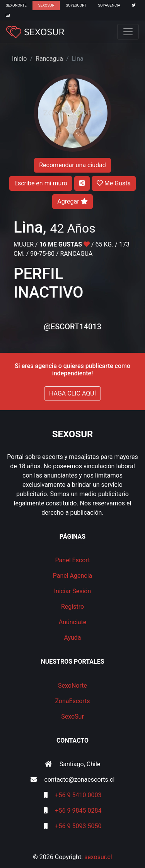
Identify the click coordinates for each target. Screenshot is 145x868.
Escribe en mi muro (41, 183)
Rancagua (49, 59)
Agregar (72, 201)
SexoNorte (16, 5)
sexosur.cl (98, 857)
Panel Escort (73, 560)
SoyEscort (76, 5)
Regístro (72, 607)
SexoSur (46, 5)
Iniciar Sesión (73, 591)
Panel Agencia (73, 576)
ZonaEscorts (72, 701)
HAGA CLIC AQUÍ (72, 393)
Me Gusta (114, 183)
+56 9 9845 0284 (78, 811)
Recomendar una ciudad (72, 165)
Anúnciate (73, 622)
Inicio (19, 59)
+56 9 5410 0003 (78, 795)
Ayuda (72, 638)
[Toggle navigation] (128, 32)
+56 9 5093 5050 (78, 826)
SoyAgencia (109, 5)
